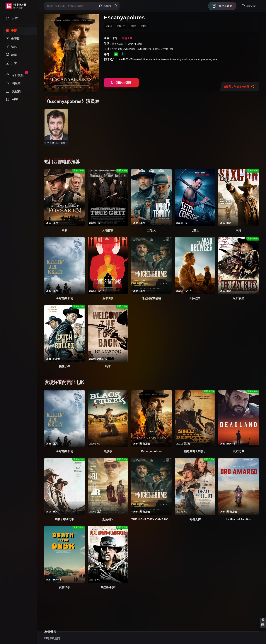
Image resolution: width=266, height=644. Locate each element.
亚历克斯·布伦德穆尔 (124, 49)
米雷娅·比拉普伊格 (163, 49)
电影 (133, 26)
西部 (144, 26)
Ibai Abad (118, 44)
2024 (109, 26)
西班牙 (121, 26)
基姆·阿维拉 (144, 49)
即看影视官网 (52, 638)
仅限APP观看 (121, 83)
